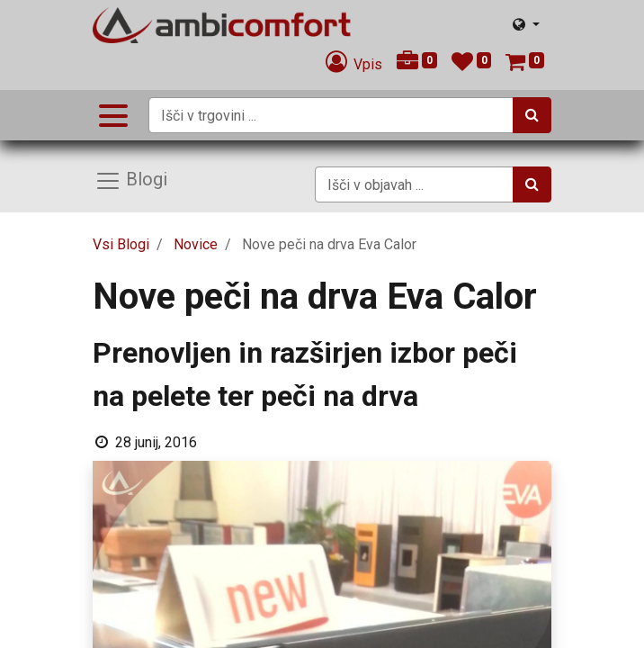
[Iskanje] (532, 115)
